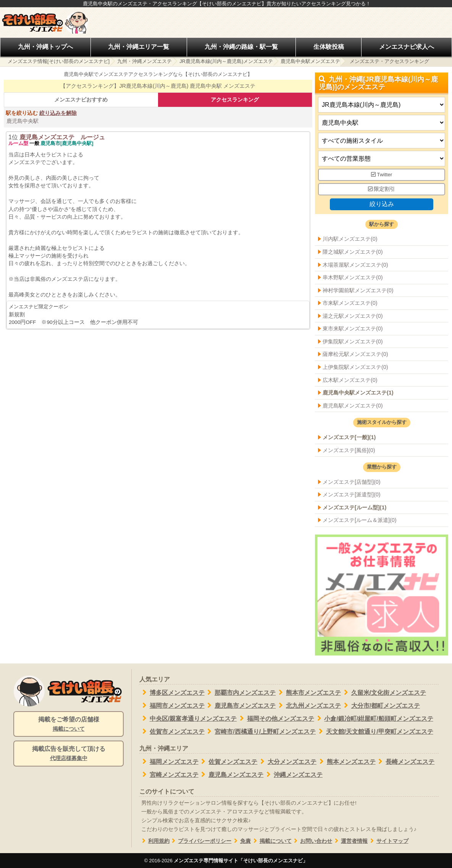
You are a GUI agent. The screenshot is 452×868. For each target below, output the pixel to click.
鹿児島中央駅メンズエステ (310, 61)
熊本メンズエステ (346, 762)
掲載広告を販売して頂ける (69, 754)
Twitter (382, 175)
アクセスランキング (235, 100)
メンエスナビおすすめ (81, 100)
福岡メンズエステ (169, 762)
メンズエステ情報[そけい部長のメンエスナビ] (59, 61)
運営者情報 (350, 841)
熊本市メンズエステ (308, 692)
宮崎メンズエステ (169, 775)
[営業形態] (382, 159)
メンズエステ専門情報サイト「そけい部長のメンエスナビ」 (241, 861)
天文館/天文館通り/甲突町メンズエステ (375, 731)
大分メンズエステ (287, 762)
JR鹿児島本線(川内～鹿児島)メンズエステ (226, 61)
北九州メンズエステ (308, 705)
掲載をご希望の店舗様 (69, 725)
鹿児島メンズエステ (231, 775)
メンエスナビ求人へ (407, 47)
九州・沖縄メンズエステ (144, 61)
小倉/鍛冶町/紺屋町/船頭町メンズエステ (374, 718)
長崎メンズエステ (405, 762)
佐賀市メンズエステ (172, 731)
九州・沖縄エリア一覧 (139, 47)
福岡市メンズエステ (172, 705)
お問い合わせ (312, 841)
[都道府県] (382, 105)
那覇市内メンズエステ (240, 692)
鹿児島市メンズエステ (240, 705)
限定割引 (382, 189)
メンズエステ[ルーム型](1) (354, 507)
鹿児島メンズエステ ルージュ (62, 137)
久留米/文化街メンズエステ (383, 692)
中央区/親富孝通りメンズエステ (188, 718)
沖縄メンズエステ (293, 775)
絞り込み (381, 204)
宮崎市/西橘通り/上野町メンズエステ (260, 731)
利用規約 (154, 841)
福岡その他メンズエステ (275, 718)
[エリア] (382, 123)
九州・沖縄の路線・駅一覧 (241, 47)
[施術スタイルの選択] (382, 141)
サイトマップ (388, 841)
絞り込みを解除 (58, 113)
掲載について (271, 841)
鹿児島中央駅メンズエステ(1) (358, 393)
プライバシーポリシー (201, 841)
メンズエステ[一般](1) (349, 437)
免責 (241, 841)
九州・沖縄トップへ (45, 47)
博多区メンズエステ (172, 692)
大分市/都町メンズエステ (380, 705)
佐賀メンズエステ (228, 762)
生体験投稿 (329, 47)
